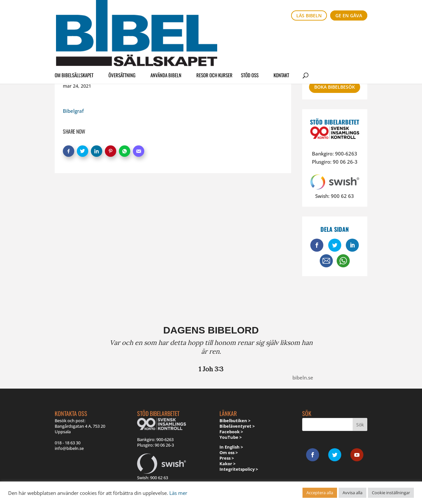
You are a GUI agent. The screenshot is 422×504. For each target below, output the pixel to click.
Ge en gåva (349, 15)
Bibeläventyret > (237, 426)
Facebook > (231, 432)
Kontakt (281, 34)
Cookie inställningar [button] (391, 493)
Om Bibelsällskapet (74, 34)
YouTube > (231, 437)
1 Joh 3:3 (211, 369)
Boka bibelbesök (335, 87)
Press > (227, 458)
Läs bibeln (309, 15)
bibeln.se (303, 378)
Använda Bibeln (166, 34)
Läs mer (178, 493)
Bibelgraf (73, 111)
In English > (231, 447)
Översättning (122, 34)
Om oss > (229, 452)
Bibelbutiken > (235, 421)
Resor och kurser (214, 34)
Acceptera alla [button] (320, 493)
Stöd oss (250, 34)
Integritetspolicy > (239, 469)
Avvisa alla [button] (352, 493)
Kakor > (227, 464)
